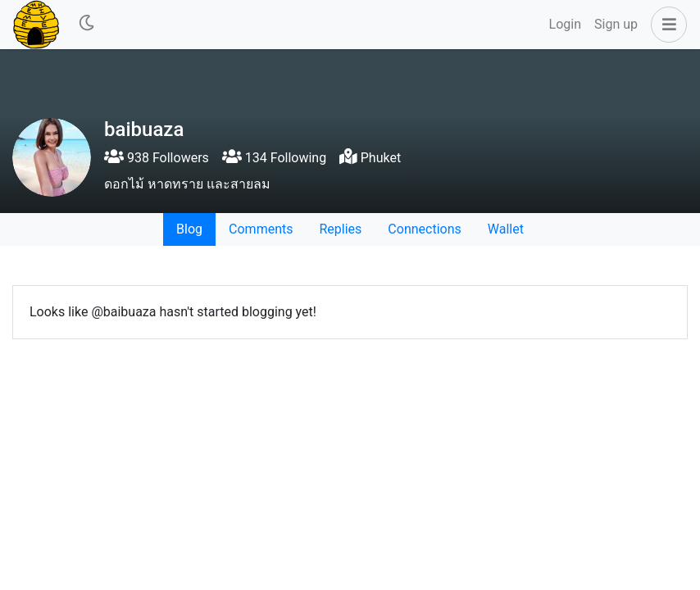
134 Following (274, 158)
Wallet (506, 229)
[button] (666, 25)
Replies (340, 229)
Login (565, 24)
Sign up (616, 24)
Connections (424, 229)
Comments (261, 229)
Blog (189, 229)
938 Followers (157, 158)
